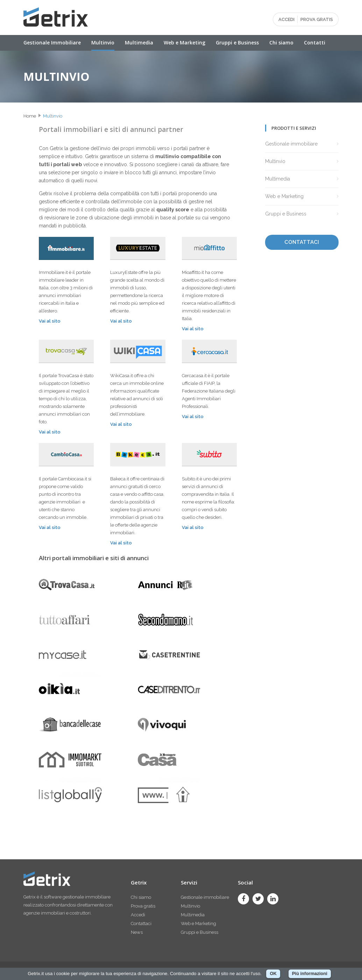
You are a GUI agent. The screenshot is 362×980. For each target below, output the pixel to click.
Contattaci (141, 923)
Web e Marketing (184, 43)
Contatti (315, 43)
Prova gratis (143, 906)
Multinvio (103, 43)
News (137, 932)
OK (273, 974)
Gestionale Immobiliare (52, 43)
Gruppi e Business (237, 43)
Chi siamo (281, 43)
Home (30, 116)
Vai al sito (50, 321)
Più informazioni (310, 974)
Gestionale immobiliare (291, 144)
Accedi (138, 915)
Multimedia (139, 43)
